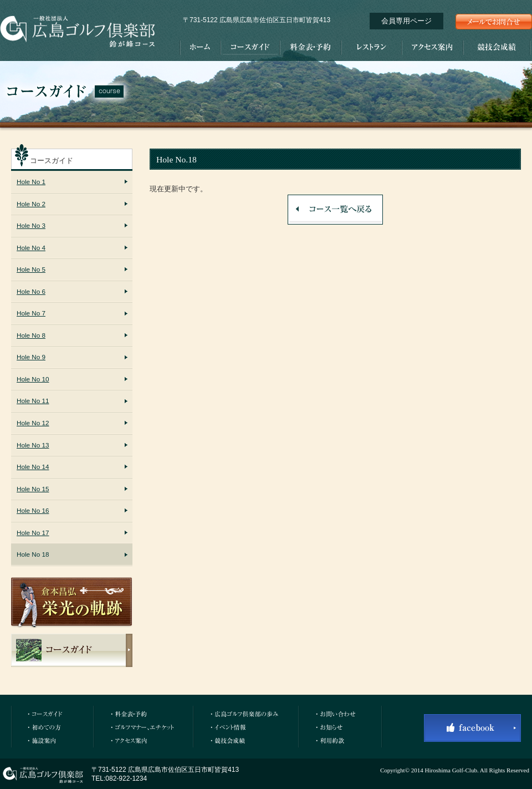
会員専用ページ (406, 21)
